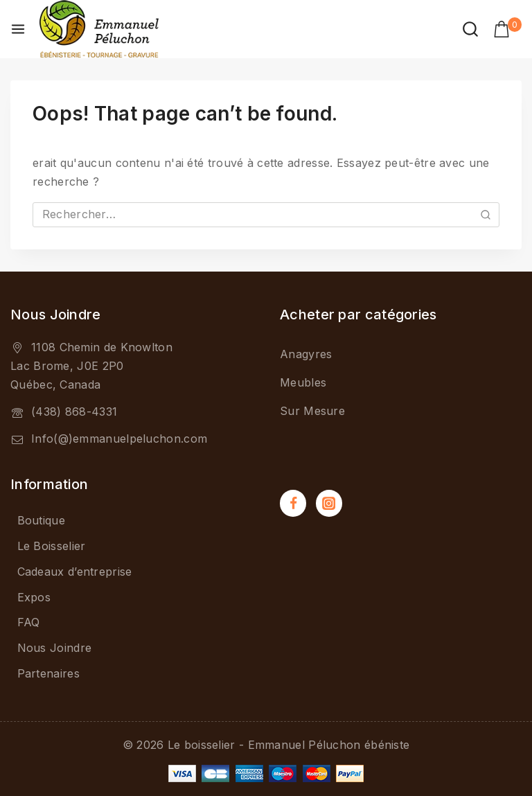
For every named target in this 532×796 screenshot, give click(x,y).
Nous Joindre (55, 648)
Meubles (303, 382)
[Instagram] (329, 503)
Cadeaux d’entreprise (75, 572)
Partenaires (48, 673)
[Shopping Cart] (507, 29)
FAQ (29, 622)
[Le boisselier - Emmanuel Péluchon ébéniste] (99, 29)
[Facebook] (293, 503)
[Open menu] (18, 29)
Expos (34, 597)
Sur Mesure (312, 411)
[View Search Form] (470, 29)
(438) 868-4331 (74, 412)
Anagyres (306, 354)
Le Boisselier (52, 546)
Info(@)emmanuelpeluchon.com (119, 439)
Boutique (41, 520)
